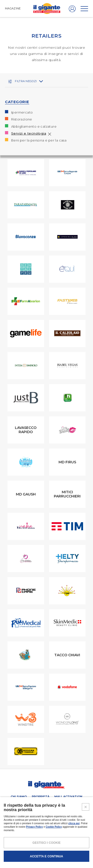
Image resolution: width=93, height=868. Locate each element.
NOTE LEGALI (16, 846)
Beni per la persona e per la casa (39, 140)
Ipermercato (22, 112)
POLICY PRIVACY (37, 846)
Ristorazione (22, 119)
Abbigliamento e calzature (34, 126)
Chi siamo (19, 797)
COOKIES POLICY (61, 846)
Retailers (25, 803)
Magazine (47, 811)
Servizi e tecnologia (29, 133)
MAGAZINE (13, 8)
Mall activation (68, 797)
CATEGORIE (17, 102)
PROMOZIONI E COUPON (57, 803)
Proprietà (41, 797)
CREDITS (80, 846)
